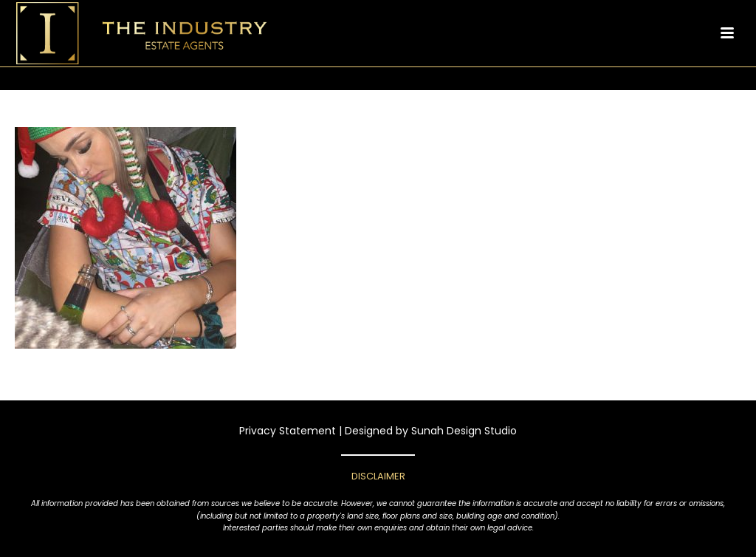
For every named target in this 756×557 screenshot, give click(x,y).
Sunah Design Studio (464, 431)
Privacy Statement (288, 431)
